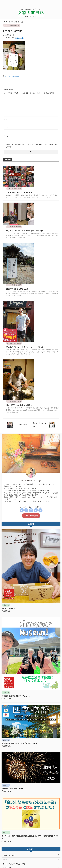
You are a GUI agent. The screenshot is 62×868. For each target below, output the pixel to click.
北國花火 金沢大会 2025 (13, 724)
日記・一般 (19, 38)
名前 (6, 119)
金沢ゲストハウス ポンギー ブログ (31, 859)
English (44, 855)
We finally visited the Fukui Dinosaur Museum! (18, 822)
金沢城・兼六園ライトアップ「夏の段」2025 (20, 679)
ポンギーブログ (31, 861)
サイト (6, 136)
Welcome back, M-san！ (10, 814)
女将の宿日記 (20, 855)
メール (7, 128)
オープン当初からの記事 (12, 76)
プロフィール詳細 (31, 451)
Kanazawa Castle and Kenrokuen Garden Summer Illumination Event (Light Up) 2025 (30, 829)
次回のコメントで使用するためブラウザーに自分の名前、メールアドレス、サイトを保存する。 (31, 146)
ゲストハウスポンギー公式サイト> (31, 442)
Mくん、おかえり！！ (11, 544)
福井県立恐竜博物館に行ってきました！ (18, 631)
